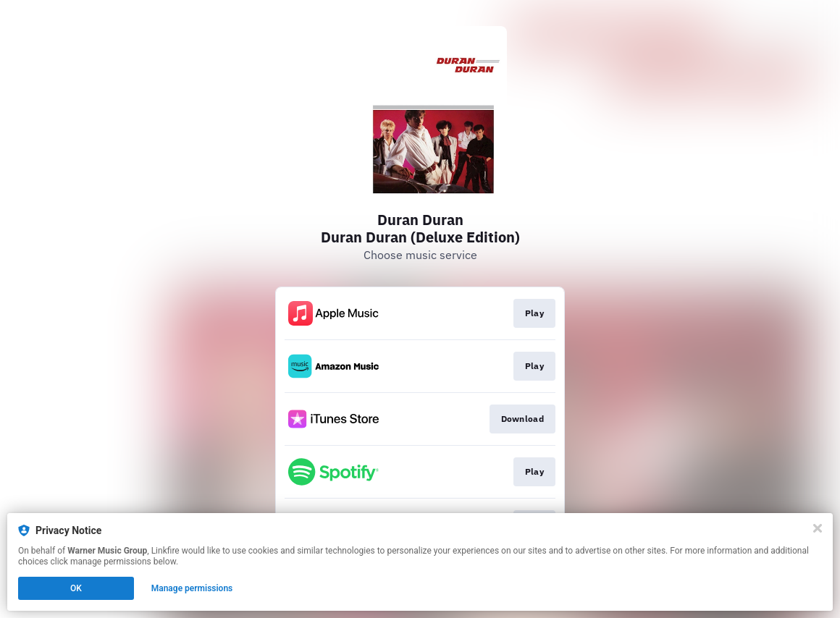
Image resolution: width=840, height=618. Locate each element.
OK (76, 588)
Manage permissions (192, 588)
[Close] (818, 528)
